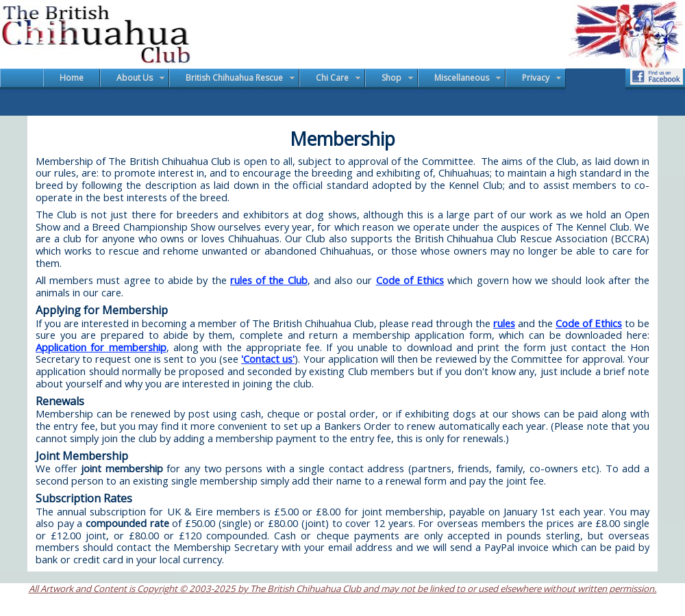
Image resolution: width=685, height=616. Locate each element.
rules (504, 323)
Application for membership (101, 347)
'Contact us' (268, 359)
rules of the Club (269, 280)
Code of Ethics (410, 280)
